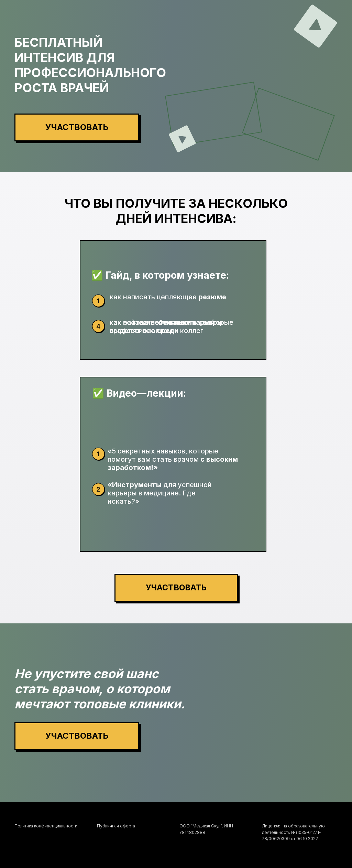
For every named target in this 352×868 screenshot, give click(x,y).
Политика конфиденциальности (46, 826)
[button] (77, 127)
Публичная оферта (116, 826)
